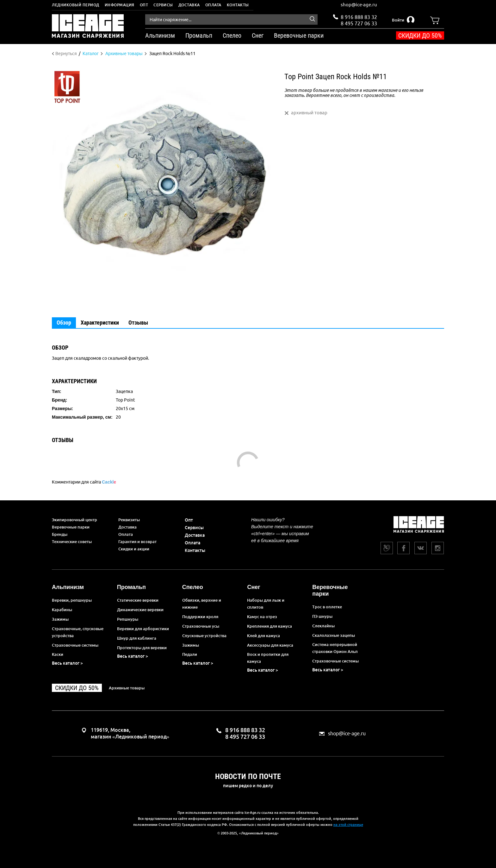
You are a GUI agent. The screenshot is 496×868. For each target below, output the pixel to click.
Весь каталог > (67, 663)
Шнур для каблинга (137, 638)
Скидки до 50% (420, 35)
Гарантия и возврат (137, 542)
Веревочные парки (71, 527)
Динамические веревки (140, 610)
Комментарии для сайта (84, 482)
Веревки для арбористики (143, 629)
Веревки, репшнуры (72, 600)
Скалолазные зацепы (334, 635)
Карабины (62, 610)
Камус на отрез (262, 617)
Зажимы (60, 619)
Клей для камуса (263, 636)
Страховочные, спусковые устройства (78, 632)
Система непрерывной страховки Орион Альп (335, 648)
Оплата (213, 5)
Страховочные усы (201, 626)
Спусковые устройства (204, 636)
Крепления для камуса (270, 626)
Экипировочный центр (74, 520)
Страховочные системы (75, 645)
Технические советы (72, 542)
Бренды (60, 534)
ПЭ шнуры (322, 616)
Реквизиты (129, 520)
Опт (144, 5)
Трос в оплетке (327, 607)
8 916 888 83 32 (359, 17)
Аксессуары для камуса (270, 645)
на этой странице (348, 825)
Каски (58, 654)
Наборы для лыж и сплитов (266, 604)
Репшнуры (128, 619)
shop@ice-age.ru (359, 5)
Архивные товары (127, 688)
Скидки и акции (134, 549)
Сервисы (163, 5)
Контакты (238, 5)
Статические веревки (138, 600)
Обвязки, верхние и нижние (202, 604)
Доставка (189, 5)
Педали (190, 654)
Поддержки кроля (200, 617)
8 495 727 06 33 (359, 23)
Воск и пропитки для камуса (268, 658)
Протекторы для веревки (142, 648)
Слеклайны (323, 626)
